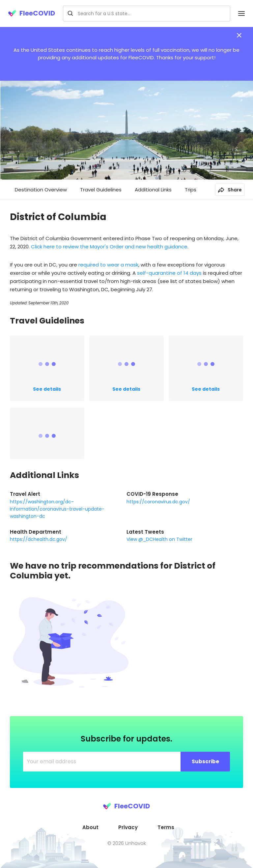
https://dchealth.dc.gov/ (39, 539)
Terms (166, 827)
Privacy (128, 827)
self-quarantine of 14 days (169, 273)
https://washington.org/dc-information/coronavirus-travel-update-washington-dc (57, 509)
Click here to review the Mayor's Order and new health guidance (109, 247)
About (90, 827)
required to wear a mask (108, 265)
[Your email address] (102, 762)
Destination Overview (41, 190)
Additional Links (153, 190)
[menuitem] (90, 827)
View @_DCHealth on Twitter (159, 539)
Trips (191, 190)
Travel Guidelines (101, 190)
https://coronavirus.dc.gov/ (158, 502)
